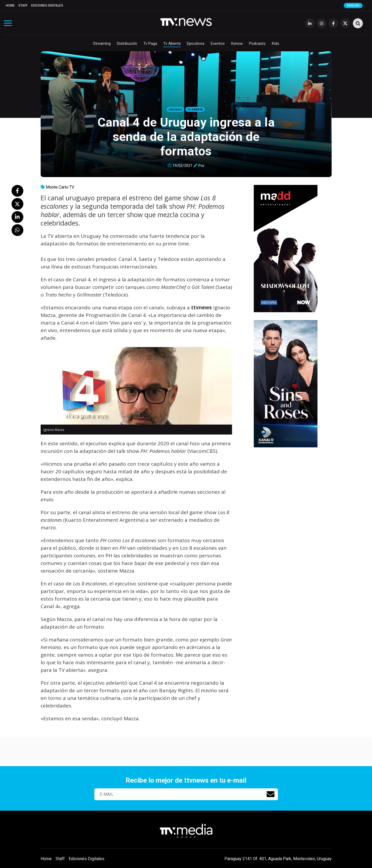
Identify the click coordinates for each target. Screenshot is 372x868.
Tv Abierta (172, 43)
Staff (23, 6)
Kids (276, 43)
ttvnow (237, 43)
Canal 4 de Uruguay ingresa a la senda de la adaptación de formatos (186, 137)
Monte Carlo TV (60, 187)
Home (10, 6)
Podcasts (257, 43)
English (353, 6)
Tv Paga (150, 43)
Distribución (127, 43)
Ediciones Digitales (47, 6)
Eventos (218, 43)
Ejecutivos (196, 43)
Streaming (102, 43)
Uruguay (175, 110)
